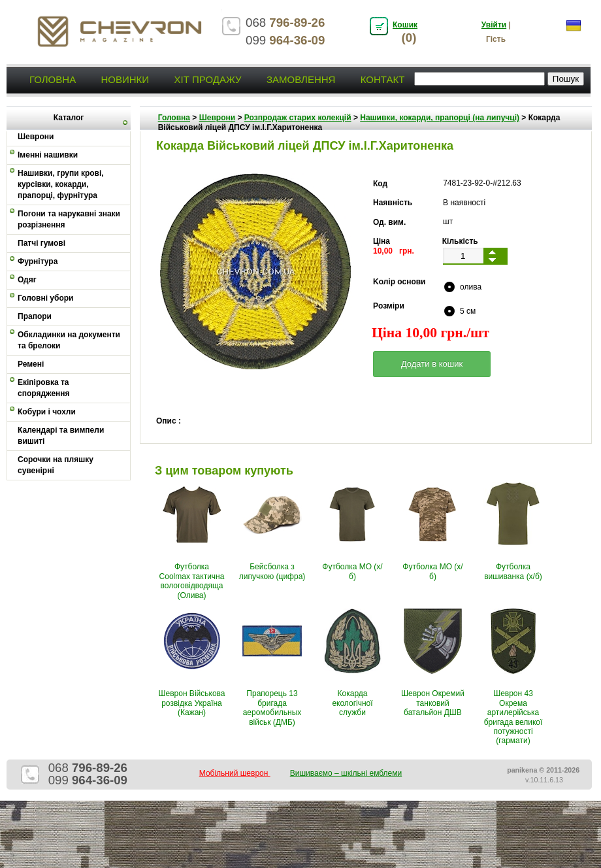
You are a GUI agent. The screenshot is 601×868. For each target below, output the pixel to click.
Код (380, 184)
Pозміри (389, 306)
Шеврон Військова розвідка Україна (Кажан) (192, 703)
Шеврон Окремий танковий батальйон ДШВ (433, 703)
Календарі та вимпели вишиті (61, 436)
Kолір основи (399, 282)
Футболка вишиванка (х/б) (513, 571)
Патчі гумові (41, 243)
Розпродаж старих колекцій (298, 118)
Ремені (31, 364)
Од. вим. (389, 222)
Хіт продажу (207, 79)
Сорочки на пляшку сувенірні (56, 465)
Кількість (460, 241)
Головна (53, 79)
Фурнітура (38, 261)
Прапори (35, 316)
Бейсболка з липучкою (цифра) (272, 571)
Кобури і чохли (47, 412)
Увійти (494, 25)
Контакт (383, 79)
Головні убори (45, 298)
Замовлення (301, 79)
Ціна (382, 241)
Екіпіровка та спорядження (44, 388)
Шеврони (217, 118)
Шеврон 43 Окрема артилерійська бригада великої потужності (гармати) (513, 717)
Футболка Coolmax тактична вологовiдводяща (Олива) (192, 581)
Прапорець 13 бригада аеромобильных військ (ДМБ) (272, 708)
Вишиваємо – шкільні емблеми (346, 773)
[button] (432, 364)
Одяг (27, 280)
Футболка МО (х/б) (352, 571)
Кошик (405, 25)
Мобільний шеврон (235, 773)
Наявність (393, 203)
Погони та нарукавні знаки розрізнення (69, 219)
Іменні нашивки (48, 155)
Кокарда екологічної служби (352, 703)
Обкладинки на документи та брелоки (69, 340)
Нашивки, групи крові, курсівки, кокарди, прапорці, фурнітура (61, 184)
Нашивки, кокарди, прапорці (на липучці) (440, 118)
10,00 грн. (394, 251)
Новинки (125, 79)
